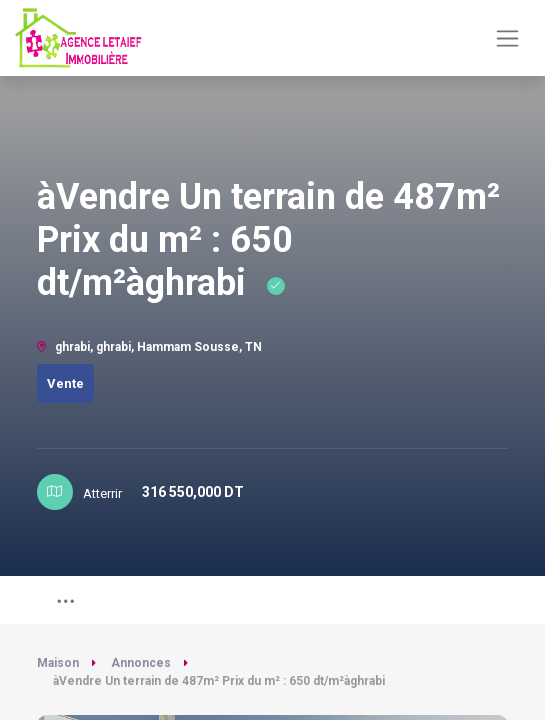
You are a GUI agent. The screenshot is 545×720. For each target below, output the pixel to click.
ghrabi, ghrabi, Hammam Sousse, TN (149, 347)
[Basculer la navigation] (507, 38)
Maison (58, 663)
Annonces (141, 663)
